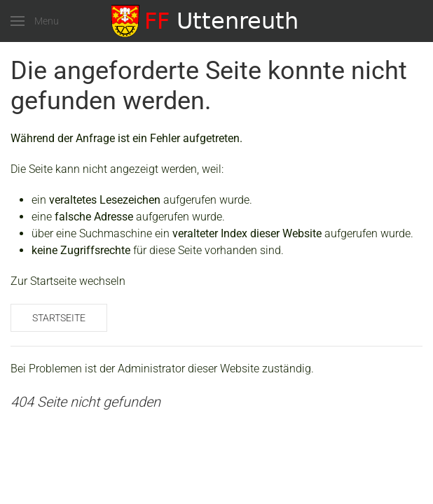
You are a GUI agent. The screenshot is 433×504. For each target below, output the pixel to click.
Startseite (59, 318)
